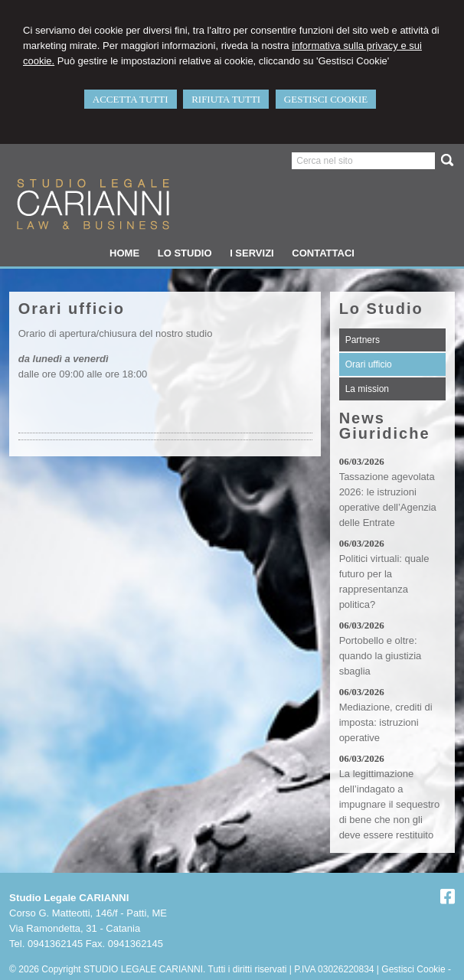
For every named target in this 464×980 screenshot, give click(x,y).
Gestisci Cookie (413, 969)
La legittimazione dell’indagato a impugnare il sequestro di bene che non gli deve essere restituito (390, 804)
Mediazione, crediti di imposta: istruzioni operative (386, 722)
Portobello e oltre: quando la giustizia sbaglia (381, 656)
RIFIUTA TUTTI (226, 99)
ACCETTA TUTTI (131, 99)
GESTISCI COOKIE (326, 99)
